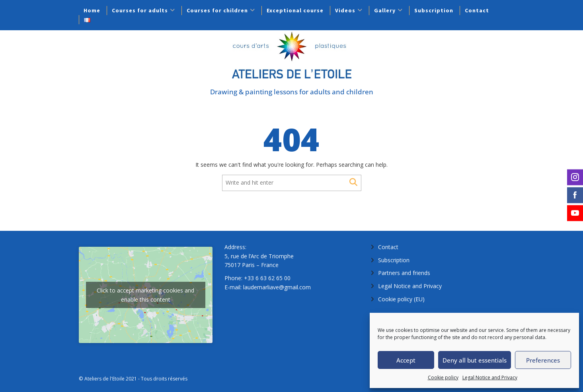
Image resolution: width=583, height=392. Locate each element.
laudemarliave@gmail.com (277, 287)
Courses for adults (140, 10)
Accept (406, 360)
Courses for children (217, 10)
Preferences (543, 360)
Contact (477, 10)
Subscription (434, 10)
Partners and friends (404, 273)
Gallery (385, 10)
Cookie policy (443, 377)
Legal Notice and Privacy (490, 377)
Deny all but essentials (475, 360)
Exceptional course (295, 10)
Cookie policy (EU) (401, 299)
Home (92, 10)
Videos (345, 10)
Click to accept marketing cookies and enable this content (145, 295)
